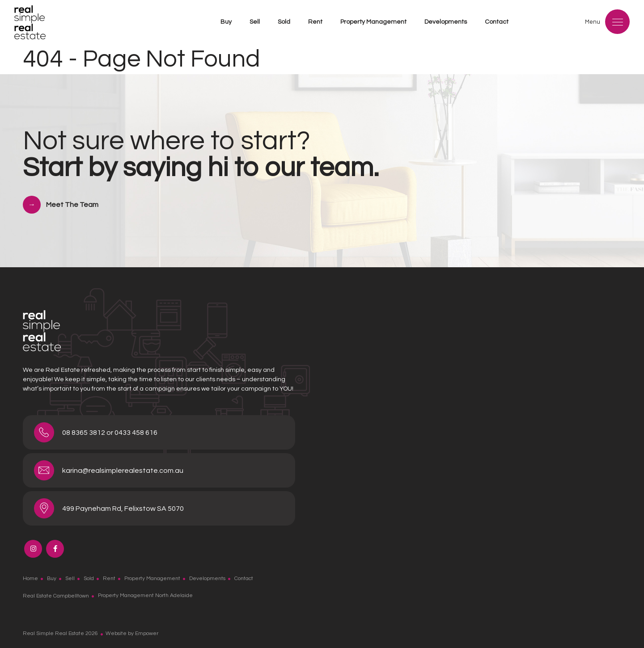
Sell (255, 22)
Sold (284, 22)
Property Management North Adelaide (145, 595)
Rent (315, 22)
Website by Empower (132, 633)
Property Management (373, 22)
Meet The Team (72, 205)
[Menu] (617, 22)
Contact (497, 22)
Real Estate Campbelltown (56, 595)
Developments (446, 22)
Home (30, 579)
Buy (226, 22)
